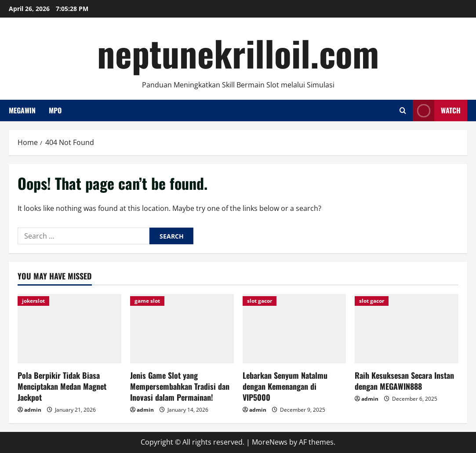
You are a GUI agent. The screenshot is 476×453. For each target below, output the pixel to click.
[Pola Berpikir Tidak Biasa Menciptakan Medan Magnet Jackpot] (69, 328)
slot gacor (260, 301)
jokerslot (33, 301)
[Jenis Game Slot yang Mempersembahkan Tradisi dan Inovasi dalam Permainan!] (182, 328)
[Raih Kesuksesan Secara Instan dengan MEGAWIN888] (407, 328)
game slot (147, 301)
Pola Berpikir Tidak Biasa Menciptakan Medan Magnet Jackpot (62, 386)
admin (33, 410)
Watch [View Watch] (437, 111)
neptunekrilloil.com (238, 53)
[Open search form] (403, 111)
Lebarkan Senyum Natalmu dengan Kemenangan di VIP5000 (285, 386)
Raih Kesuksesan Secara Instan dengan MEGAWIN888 (404, 381)
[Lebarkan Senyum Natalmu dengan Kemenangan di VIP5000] (294, 328)
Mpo (55, 110)
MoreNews (270, 442)
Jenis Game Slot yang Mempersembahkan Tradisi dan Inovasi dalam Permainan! (180, 386)
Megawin (22, 110)
